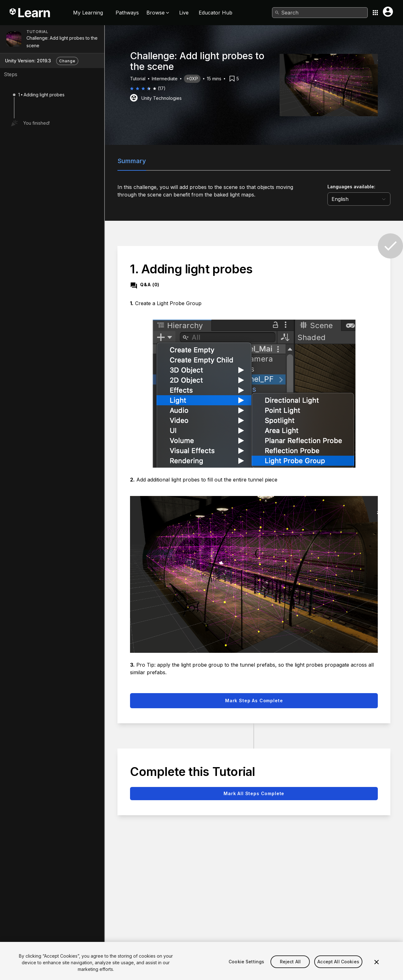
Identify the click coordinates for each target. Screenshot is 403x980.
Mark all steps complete (254, 793)
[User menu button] (388, 12)
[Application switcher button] (375, 13)
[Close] (377, 971)
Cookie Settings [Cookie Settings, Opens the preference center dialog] (246, 971)
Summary (132, 161)
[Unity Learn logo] (30, 13)
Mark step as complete (254, 701)
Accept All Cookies (338, 971)
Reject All (290, 971)
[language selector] (359, 199)
